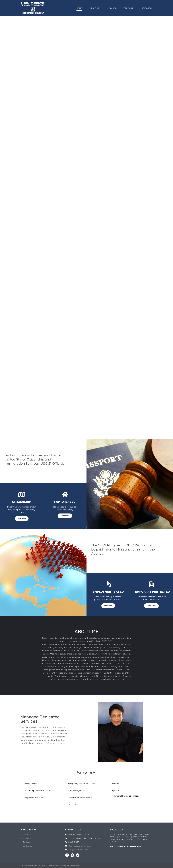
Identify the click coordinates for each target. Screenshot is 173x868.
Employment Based (34, 798)
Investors (72, 805)
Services (112, 8)
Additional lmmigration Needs (126, 796)
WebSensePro (74, 865)
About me (95, 8)
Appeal (115, 791)
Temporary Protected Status (81, 784)
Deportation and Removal (80, 798)
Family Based (30, 784)
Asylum (116, 784)
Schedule (129, 8)
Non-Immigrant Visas (78, 791)
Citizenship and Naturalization (38, 791)
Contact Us (147, 8)
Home (79, 8)
